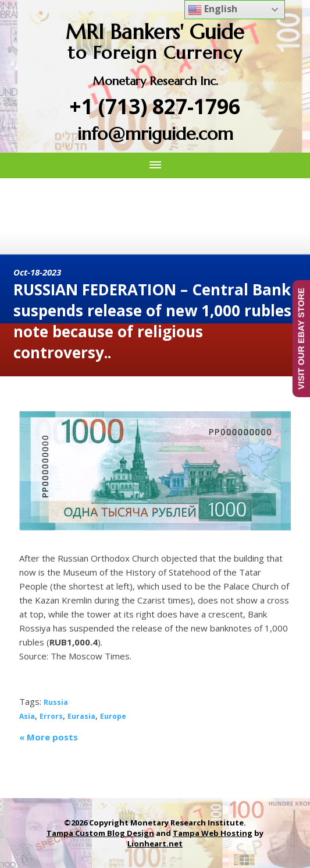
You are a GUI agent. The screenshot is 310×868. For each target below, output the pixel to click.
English (213, 10)
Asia (27, 716)
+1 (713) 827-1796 (155, 106)
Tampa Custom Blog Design (100, 833)
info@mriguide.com (155, 134)
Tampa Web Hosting (213, 833)
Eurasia (81, 716)
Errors (51, 716)
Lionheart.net (155, 844)
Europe (113, 716)
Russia (56, 702)
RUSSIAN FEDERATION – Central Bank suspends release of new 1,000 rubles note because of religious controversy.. (152, 321)
